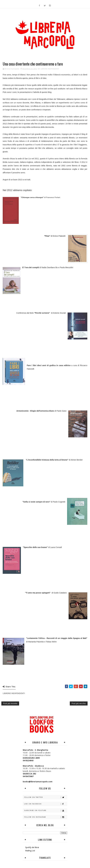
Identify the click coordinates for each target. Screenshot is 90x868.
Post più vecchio (79, 703)
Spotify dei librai (32, 847)
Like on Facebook (46, 804)
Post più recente (10, 703)
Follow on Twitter (46, 797)
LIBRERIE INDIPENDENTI (50, 69)
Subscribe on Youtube (46, 810)
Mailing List (30, 851)
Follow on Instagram (46, 817)
